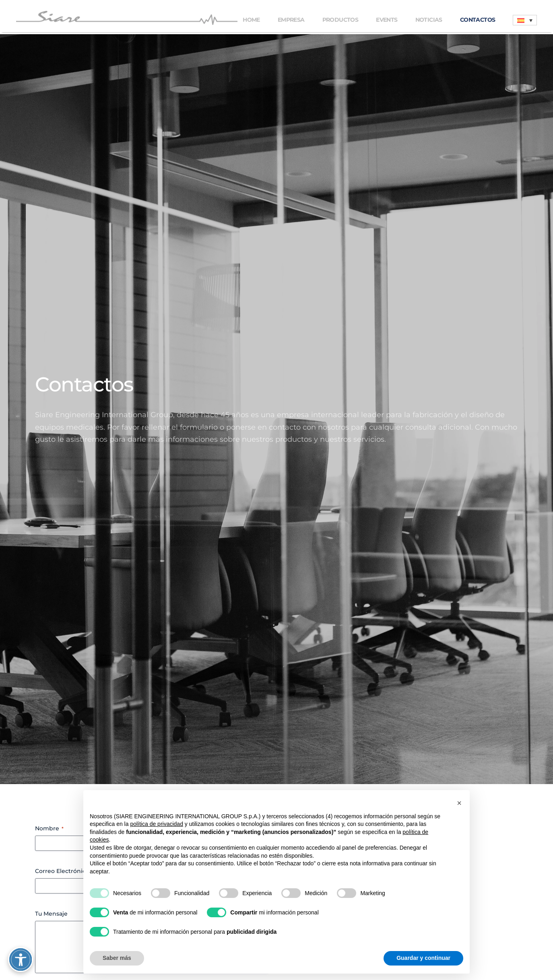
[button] (459, 803)
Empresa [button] (291, 20)
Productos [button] (340, 20)
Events (387, 20)
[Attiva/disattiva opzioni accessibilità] (22, 958)
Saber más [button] (117, 958)
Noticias (429, 20)
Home (251, 20)
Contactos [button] (478, 20)
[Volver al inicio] (128, 18)
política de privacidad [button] (157, 824)
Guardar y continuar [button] (423, 958)
